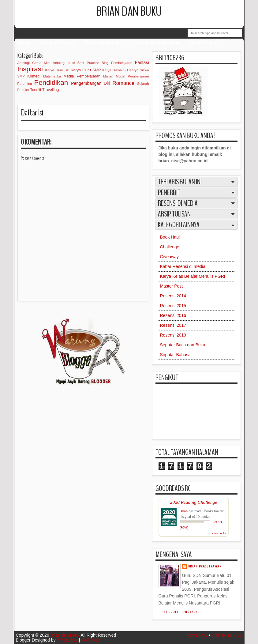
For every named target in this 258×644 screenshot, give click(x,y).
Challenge (170, 247)
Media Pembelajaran (82, 76)
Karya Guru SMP (86, 70)
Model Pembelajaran (133, 76)
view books (219, 533)
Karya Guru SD (57, 70)
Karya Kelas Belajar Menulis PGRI (193, 276)
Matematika (52, 76)
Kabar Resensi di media (183, 266)
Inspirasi (30, 69)
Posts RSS (197, 635)
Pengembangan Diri (91, 83)
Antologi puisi (64, 63)
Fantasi (142, 62)
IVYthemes (67, 640)
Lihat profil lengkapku (179, 612)
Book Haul (170, 237)
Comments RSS (227, 635)
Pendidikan (51, 83)
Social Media (203, 43)
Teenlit (36, 90)
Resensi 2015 (173, 306)
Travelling (50, 90)
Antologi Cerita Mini (34, 63)
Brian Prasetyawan (205, 566)
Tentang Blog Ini (56, 43)
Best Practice (88, 63)
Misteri (108, 76)
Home (25, 43)
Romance (124, 83)
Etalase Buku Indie (103, 43)
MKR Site (90, 640)
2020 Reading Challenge (194, 502)
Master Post (172, 286)
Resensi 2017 (173, 325)
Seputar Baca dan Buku (157, 43)
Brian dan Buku (129, 12)
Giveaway (169, 257)
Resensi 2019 (173, 335)
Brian (184, 511)
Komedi (34, 76)
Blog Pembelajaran (117, 63)
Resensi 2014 (173, 296)
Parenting (25, 84)
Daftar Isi (32, 113)
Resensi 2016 (173, 315)
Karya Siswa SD (115, 70)
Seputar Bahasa (175, 355)
